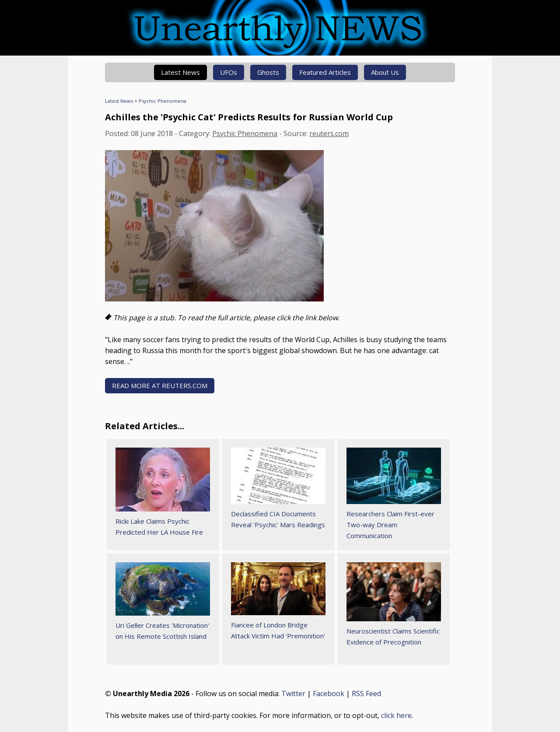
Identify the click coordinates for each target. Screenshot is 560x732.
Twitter (293, 693)
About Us (385, 72)
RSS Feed (366, 693)
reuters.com (329, 133)
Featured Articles (325, 72)
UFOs (229, 72)
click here (396, 715)
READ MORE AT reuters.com (160, 385)
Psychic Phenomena (163, 101)
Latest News (180, 72)
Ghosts (268, 72)
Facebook (329, 693)
